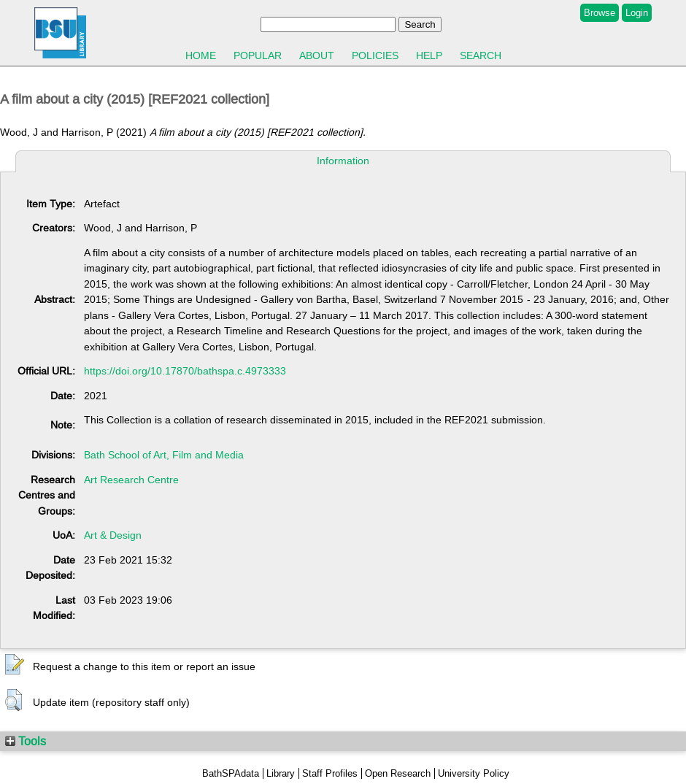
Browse (600, 13)
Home (201, 55)
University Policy (474, 773)
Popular (258, 55)
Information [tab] (343, 161)
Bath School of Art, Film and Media (164, 455)
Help (429, 55)
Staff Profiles (330, 773)
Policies (375, 55)
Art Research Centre (131, 480)
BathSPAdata (231, 773)
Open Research (398, 773)
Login (637, 13)
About (317, 55)
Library (281, 773)
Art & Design (113, 535)
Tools (26, 741)
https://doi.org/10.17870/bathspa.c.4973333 (185, 371)
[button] (15, 665)
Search (481, 55)
